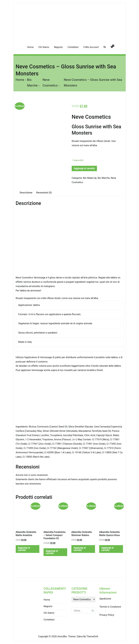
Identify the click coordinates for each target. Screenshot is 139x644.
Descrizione (26, 193)
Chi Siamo (44, 47)
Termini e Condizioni (110, 607)
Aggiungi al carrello (84, 168)
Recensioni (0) (44, 193)
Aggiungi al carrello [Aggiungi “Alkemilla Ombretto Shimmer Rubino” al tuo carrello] (80, 549)
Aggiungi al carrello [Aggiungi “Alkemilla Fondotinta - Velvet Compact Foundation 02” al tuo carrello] (52, 552)
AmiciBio (62, 636)
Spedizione (105, 599)
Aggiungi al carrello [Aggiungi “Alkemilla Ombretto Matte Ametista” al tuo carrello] (24, 549)
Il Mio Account (91, 47)
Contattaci (73, 47)
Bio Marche (104, 178)
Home (30, 47)
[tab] (26, 193)
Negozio (58, 47)
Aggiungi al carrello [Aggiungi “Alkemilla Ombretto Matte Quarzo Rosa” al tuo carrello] (107, 549)
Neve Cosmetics (91, 117)
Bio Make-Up (90, 178)
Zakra (80, 636)
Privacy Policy (107, 615)
